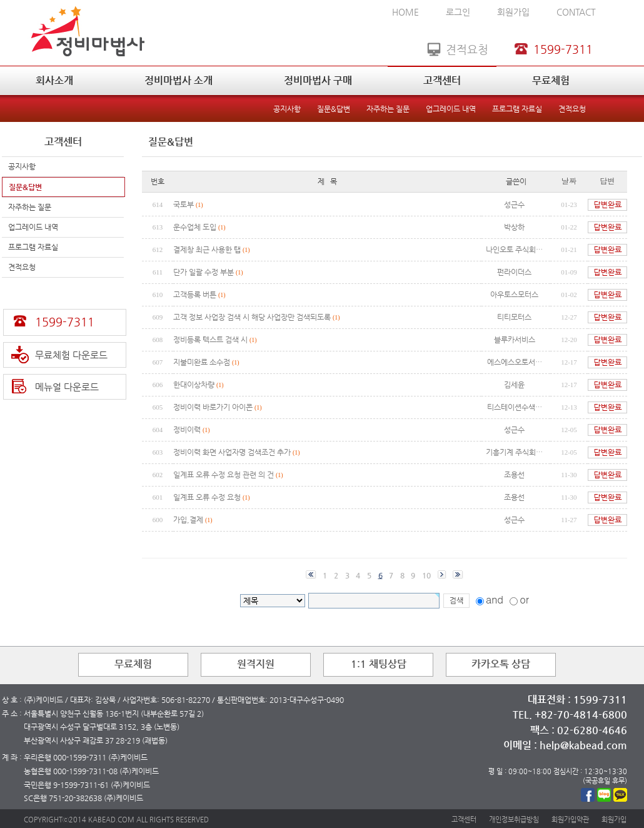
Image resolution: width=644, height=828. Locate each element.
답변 (608, 180)
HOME (405, 12)
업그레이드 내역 (451, 109)
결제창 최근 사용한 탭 (207, 250)
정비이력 (187, 430)
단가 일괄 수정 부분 (204, 272)
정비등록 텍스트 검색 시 (211, 340)
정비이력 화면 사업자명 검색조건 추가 (232, 452)
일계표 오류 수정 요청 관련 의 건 (224, 475)
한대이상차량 (194, 385)
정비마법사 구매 (318, 80)
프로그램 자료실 (517, 109)
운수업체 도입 (195, 227)
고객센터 (442, 80)
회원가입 (513, 12)
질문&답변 (334, 109)
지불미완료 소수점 (203, 362)
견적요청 (572, 109)
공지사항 (287, 109)
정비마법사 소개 (179, 80)
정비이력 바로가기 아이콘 (213, 407)
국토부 (184, 204)
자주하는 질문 (388, 109)
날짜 (569, 180)
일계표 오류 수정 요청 (207, 497)
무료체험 (551, 80)
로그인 (458, 12)
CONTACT (576, 12)
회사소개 (54, 80)
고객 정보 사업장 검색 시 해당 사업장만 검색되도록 (253, 317)
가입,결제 (188, 520)
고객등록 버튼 (195, 295)
